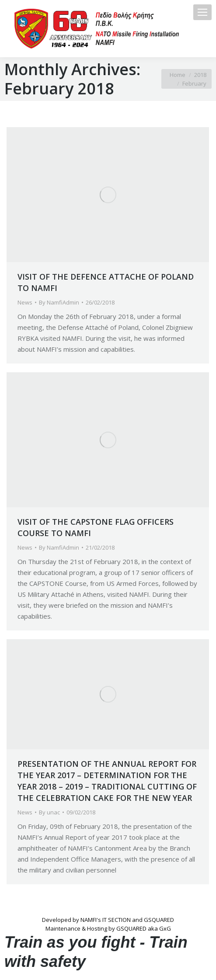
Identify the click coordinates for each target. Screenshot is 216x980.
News (25, 302)
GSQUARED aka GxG (144, 928)
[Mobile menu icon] (202, 12)
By (59, 302)
